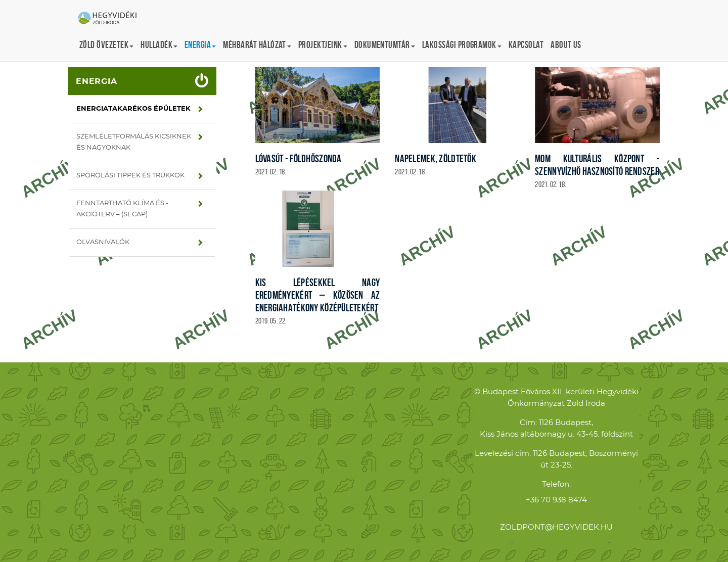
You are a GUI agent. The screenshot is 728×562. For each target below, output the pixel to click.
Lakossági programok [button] (462, 45)
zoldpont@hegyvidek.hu (556, 527)
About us (566, 45)
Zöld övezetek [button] (106, 45)
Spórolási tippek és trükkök (130, 176)
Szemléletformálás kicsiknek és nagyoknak (134, 142)
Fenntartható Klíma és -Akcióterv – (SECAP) (122, 209)
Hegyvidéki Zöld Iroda (111, 19)
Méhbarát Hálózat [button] (257, 45)
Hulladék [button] (159, 45)
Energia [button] (200, 45)
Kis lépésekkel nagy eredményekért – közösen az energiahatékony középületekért (318, 295)
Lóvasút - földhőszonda (299, 158)
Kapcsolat (526, 45)
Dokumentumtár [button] (385, 45)
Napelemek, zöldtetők (436, 158)
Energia (97, 81)
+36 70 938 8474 (556, 500)
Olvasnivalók (103, 242)
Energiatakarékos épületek (133, 109)
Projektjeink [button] (323, 45)
